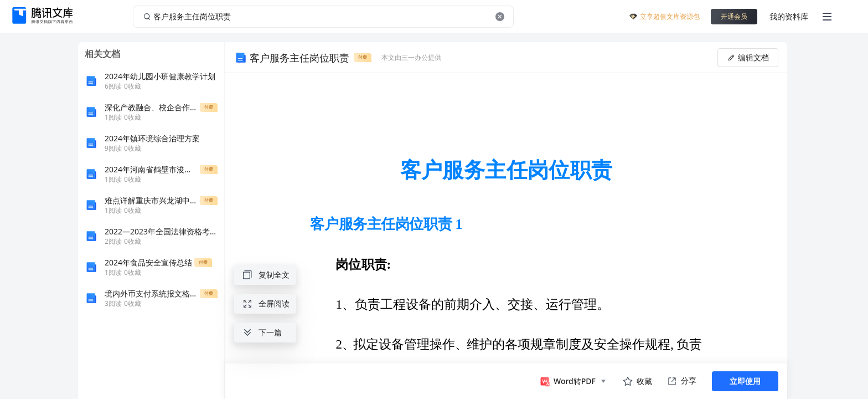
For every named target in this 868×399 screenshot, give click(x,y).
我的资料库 (789, 16)
